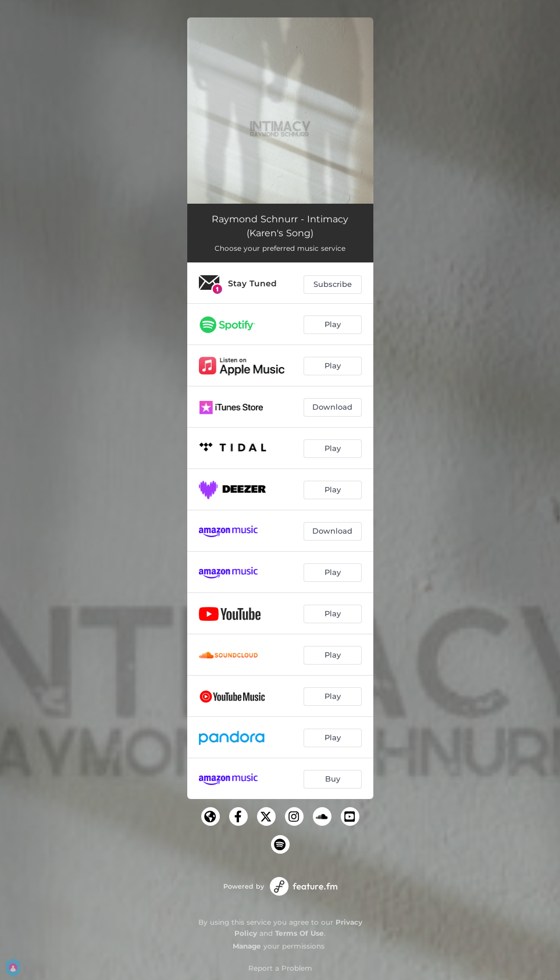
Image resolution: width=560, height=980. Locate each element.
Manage (247, 946)
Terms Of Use (299, 933)
